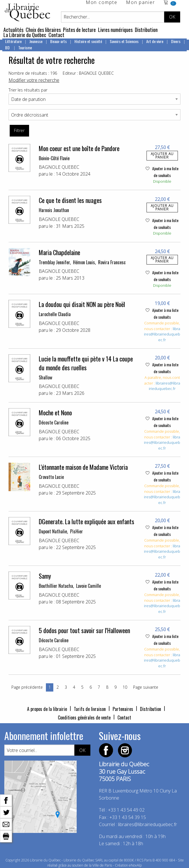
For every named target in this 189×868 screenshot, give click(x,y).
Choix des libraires (43, 30)
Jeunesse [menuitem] (36, 41)
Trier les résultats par (28, 90)
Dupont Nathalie (53, 531)
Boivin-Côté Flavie (54, 158)
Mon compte (102, 3)
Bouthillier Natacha (56, 586)
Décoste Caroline (54, 422)
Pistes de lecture (79, 30)
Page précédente (27, 687)
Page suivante (146, 687)
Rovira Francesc (112, 262)
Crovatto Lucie (51, 477)
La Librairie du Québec (25, 35)
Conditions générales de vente (84, 717)
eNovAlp (135, 865)
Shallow (45, 377)
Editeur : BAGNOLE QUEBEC (88, 73)
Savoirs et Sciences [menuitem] (124, 41)
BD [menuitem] (8, 47)
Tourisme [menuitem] (25, 47)
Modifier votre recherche (34, 80)
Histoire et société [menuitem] (88, 41)
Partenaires (123, 709)
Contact (56, 35)
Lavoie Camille (89, 586)
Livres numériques (115, 30)
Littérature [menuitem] (13, 41)
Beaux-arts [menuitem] (58, 41)
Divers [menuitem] (176, 41)
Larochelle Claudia (55, 314)
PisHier (77, 531)
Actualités (13, 30)
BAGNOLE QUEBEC (59, 167)
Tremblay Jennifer (54, 262)
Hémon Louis (84, 262)
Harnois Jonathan (54, 210)
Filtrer (19, 130)
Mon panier (141, 3)
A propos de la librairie (47, 709)
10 (125, 687)
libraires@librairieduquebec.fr (162, 334)
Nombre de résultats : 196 (33, 73)
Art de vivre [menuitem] (155, 41)
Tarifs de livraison (90, 709)
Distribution (146, 30)
